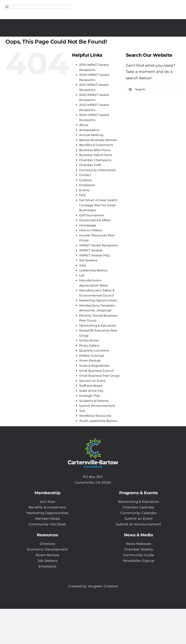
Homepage (88, 225)
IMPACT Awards (91, 250)
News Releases (139, 544)
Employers (87, 185)
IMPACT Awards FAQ (94, 255)
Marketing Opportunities (98, 300)
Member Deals (47, 519)
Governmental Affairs (95, 220)
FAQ (82, 195)
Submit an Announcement (139, 524)
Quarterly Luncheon (94, 351)
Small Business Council (97, 371)
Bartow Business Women (98, 140)
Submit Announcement (97, 406)
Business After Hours (95, 150)
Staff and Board (91, 386)
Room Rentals (90, 361)
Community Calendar (139, 513)
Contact (85, 175)
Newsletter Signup (139, 561)
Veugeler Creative (103, 586)
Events (84, 190)
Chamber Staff (90, 165)
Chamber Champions (95, 160)
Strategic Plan (90, 396)
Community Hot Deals (47, 524)
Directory (47, 544)
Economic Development (47, 549)
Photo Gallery (89, 346)
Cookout (86, 180)
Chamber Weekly (139, 549)
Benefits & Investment (96, 145)
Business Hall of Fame (96, 155)
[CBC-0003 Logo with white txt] (93, 437)
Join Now (47, 502)
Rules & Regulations (94, 366)
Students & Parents (94, 401)
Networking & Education (98, 326)
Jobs (83, 265)
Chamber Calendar (139, 507)
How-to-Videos (90, 230)
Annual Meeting (91, 135)
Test (82, 411)
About (84, 125)
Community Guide (139, 555)
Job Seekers (88, 260)
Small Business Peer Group (99, 376)
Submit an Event (139, 519)
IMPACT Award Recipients (99, 245)
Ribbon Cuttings (92, 356)
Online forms (89, 340)
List (82, 275)
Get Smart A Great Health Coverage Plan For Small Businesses (98, 205)
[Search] (130, 89)
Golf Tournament (92, 215)
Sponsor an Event (93, 381)
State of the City (91, 391)
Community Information (97, 170)
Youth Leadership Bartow (98, 421)
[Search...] (153, 89)
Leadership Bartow (93, 270)
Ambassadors (89, 130)
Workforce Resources (95, 416)
